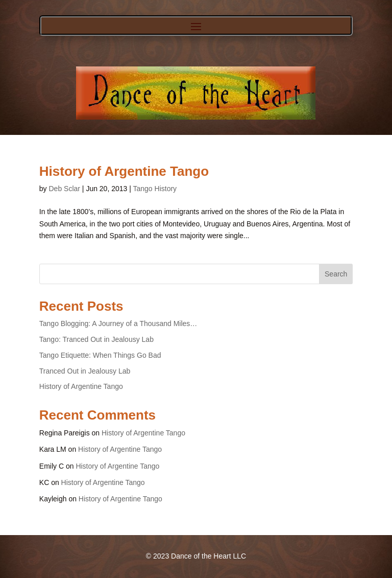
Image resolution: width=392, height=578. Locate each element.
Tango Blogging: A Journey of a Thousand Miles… (118, 323)
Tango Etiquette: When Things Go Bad (100, 355)
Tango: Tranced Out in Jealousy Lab (96, 339)
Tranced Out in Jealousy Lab (85, 371)
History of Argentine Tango (124, 171)
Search (336, 274)
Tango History (155, 189)
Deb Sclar (64, 189)
